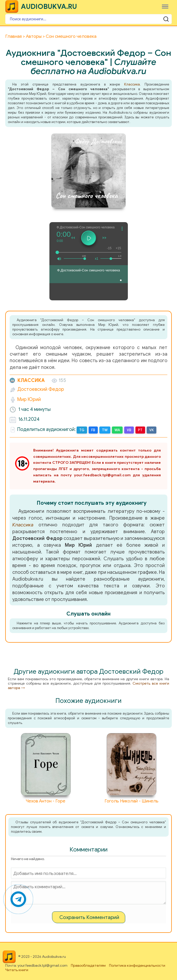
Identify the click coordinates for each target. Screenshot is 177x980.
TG (82, 430)
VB (129, 430)
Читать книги (17, 970)
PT (140, 430)
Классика (132, 84)
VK (152, 430)
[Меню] (165, 6)
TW (105, 430)
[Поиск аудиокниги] (89, 19)
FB (93, 430)
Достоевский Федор (41, 389)
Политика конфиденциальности (137, 966)
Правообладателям (88, 966)
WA (117, 430)
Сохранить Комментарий (89, 917)
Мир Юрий (29, 399)
